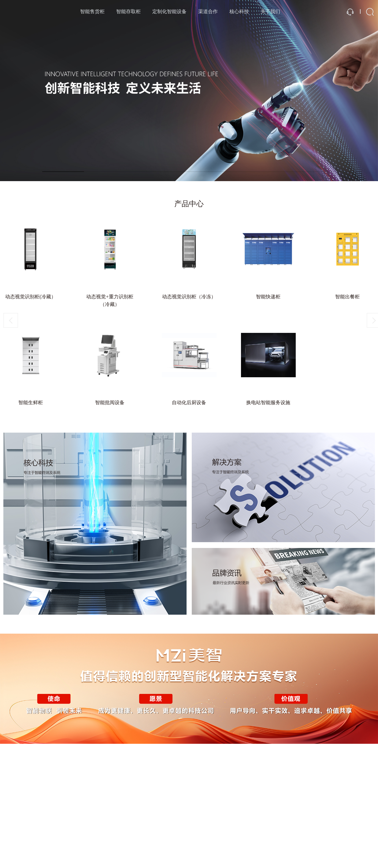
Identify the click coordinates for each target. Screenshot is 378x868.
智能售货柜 (92, 11)
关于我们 (270, 11)
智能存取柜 (128, 11)
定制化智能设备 (169, 11)
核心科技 (239, 11)
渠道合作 (208, 11)
